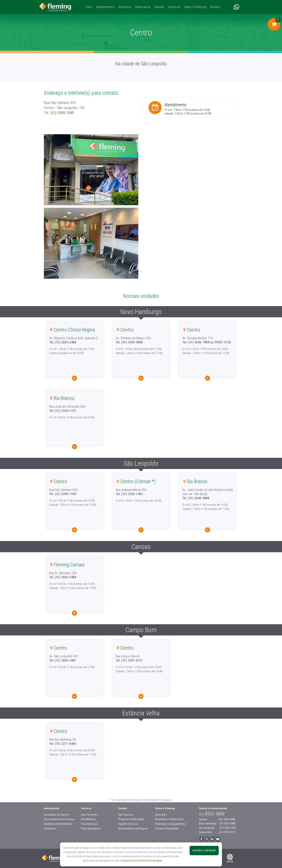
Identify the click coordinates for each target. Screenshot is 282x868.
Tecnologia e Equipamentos (171, 824)
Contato (173, 7)
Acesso (215, 7)
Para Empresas (89, 824)
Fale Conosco (126, 815)
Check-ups (142, 7)
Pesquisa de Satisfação (131, 819)
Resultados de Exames (56, 815)
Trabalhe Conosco (128, 824)
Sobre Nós (161, 815)
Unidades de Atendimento (58, 824)
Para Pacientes (89, 815)
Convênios (50, 829)
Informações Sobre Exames (59, 819)
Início (89, 7)
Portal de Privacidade (167, 829)
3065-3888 (212, 814)
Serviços (123, 7)
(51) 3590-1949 (62, 113)
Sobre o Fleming (194, 7)
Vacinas (159, 7)
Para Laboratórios (91, 829)
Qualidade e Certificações (170, 819)
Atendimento (104, 7)
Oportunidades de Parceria (133, 829)
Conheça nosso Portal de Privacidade (142, 861)
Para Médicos (88, 819)
